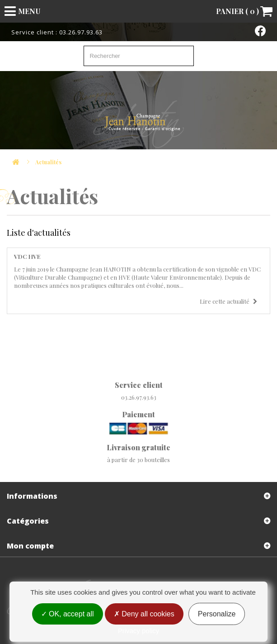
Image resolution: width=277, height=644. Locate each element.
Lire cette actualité (228, 301)
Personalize (217, 614)
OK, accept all (68, 614)
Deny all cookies (144, 614)
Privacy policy (139, 631)
